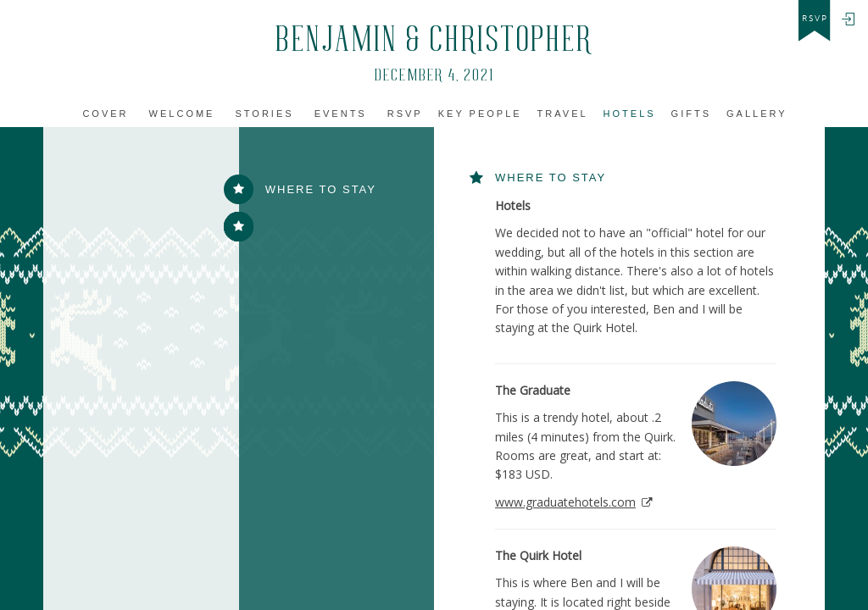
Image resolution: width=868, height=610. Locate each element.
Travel (563, 114)
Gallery (757, 114)
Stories (265, 114)
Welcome (182, 114)
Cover (105, 114)
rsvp (815, 19)
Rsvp (405, 114)
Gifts (691, 114)
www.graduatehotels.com (565, 502)
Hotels (630, 114)
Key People (480, 114)
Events (341, 114)
